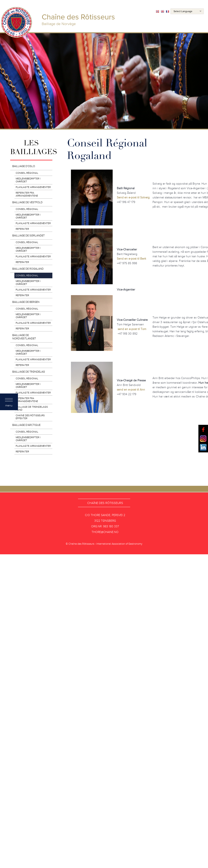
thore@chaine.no (105, 532)
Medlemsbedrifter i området (28, 180)
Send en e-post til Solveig (133, 197)
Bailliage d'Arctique (26, 425)
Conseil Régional (27, 173)
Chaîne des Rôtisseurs (105, 503)
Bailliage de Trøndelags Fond (32, 408)
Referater (22, 229)
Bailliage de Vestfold (27, 202)
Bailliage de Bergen (26, 302)
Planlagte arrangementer (33, 187)
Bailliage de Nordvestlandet (24, 337)
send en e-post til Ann (131, 390)
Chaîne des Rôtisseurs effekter (30, 417)
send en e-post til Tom (132, 329)
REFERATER (22, 452)
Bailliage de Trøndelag (29, 372)
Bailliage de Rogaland (28, 269)
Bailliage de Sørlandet (28, 236)
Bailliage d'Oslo (24, 166)
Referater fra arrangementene (27, 194)
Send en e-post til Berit (131, 259)
